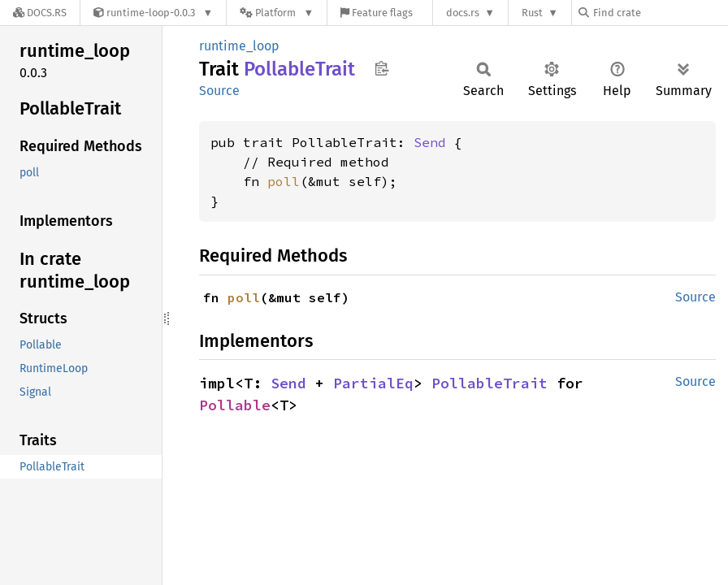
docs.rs (463, 13)
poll (284, 181)
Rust (532, 13)
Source (219, 91)
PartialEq (373, 383)
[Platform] (277, 13)
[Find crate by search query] (660, 13)
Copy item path (381, 68)
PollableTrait (490, 383)
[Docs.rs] (40, 13)
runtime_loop (239, 46)
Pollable (235, 405)
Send (430, 142)
